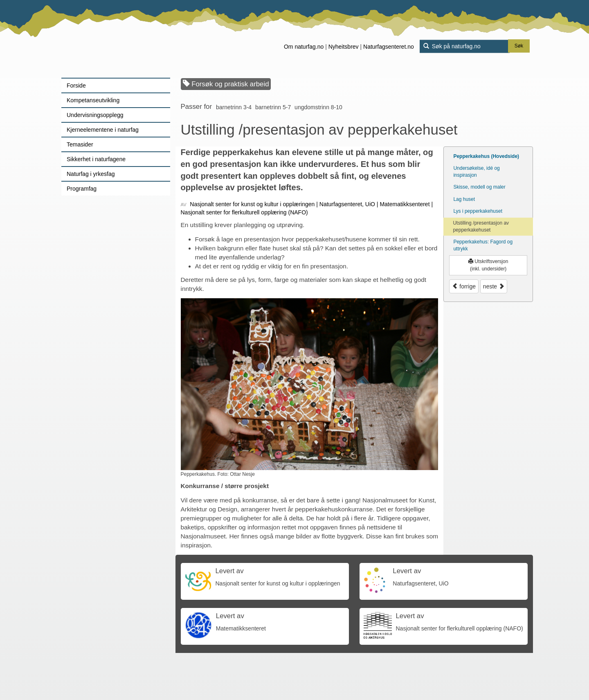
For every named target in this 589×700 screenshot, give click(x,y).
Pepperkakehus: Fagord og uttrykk (483, 245)
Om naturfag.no (304, 47)
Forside (76, 86)
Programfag (82, 189)
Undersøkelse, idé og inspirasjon (476, 172)
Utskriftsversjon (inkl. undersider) (488, 265)
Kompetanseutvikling (93, 100)
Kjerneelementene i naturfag (103, 130)
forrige (464, 286)
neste (494, 286)
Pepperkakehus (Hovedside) (486, 156)
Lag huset (464, 199)
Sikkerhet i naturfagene (96, 159)
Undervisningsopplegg (95, 115)
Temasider (80, 144)
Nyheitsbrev (344, 47)
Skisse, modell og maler (479, 187)
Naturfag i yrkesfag (91, 174)
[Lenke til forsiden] (113, 39)
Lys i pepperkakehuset (478, 211)
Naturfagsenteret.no (389, 47)
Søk (519, 46)
